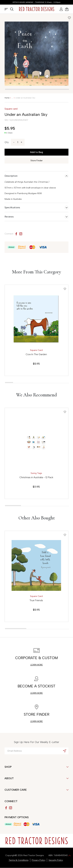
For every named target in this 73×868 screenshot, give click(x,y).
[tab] (37, 89)
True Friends (36, 600)
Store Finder (37, 161)
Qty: (7, 142)
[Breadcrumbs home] (7, 98)
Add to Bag (36, 152)
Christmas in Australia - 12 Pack (36, 477)
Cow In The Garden (36, 354)
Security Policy (56, 860)
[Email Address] (36, 751)
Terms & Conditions (19, 860)
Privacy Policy (39, 860)
